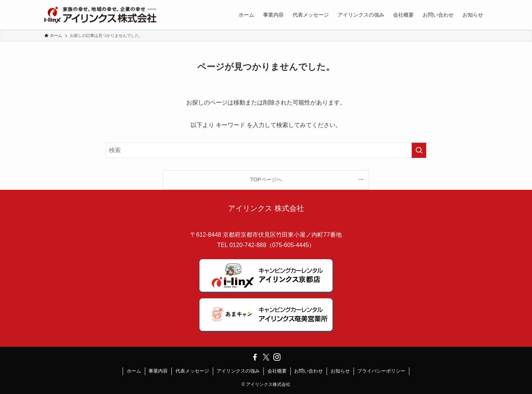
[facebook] (255, 357)
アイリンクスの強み (238, 371)
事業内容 (158, 371)
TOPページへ (266, 179)
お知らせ (340, 371)
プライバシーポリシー (381, 371)
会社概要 (277, 371)
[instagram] (277, 357)
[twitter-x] (266, 357)
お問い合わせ (308, 371)
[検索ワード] (266, 150)
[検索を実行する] (419, 150)
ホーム (134, 371)
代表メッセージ (192, 371)
